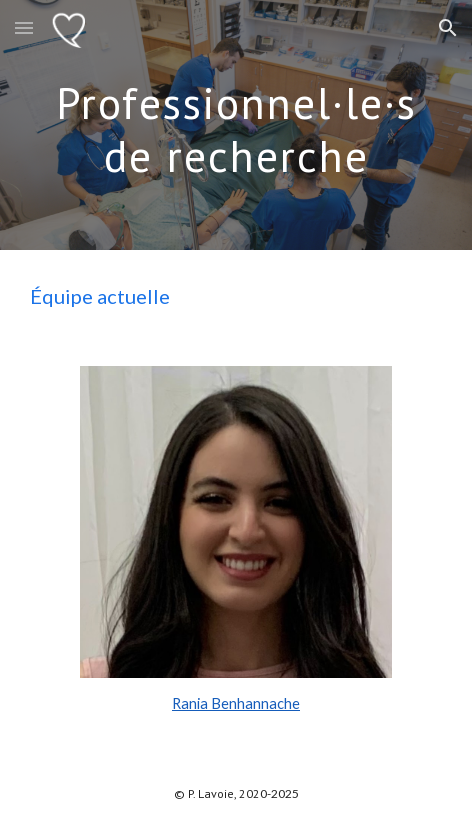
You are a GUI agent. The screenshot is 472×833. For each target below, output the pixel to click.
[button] (24, 27)
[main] (235, 125)
